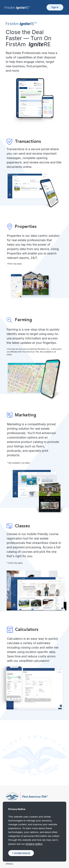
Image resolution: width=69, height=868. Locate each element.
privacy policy (34, 844)
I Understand (21, 853)
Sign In (55, 7)
